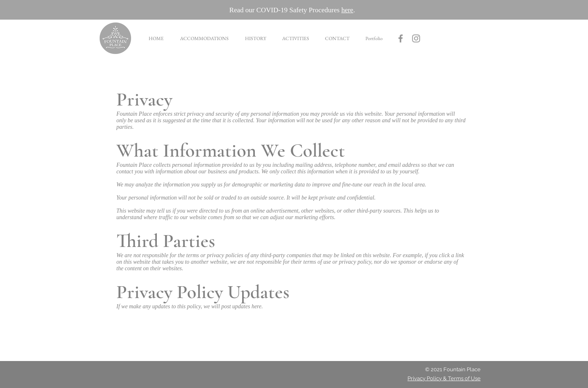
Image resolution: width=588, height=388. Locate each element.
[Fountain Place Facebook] (401, 38)
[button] (204, 38)
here (347, 10)
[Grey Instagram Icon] (416, 38)
